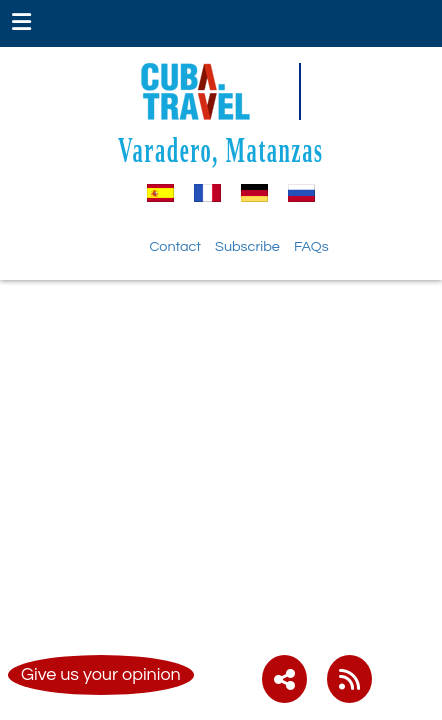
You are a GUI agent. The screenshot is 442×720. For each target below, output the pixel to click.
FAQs (311, 246)
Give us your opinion (101, 674)
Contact (175, 246)
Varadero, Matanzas (221, 149)
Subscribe (247, 246)
